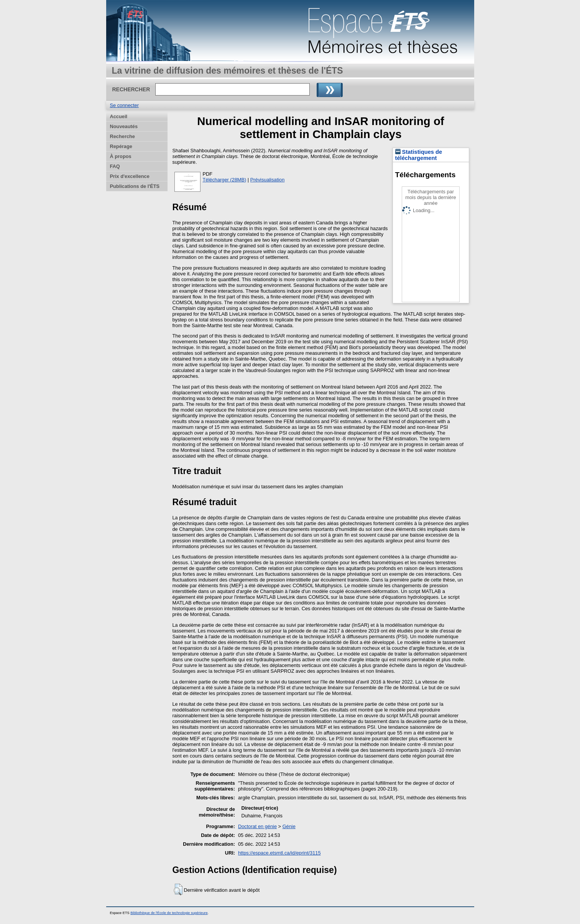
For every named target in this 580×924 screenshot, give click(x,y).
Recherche (122, 136)
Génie (289, 826)
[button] (178, 889)
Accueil (119, 116)
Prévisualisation (268, 180)
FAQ (115, 166)
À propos (121, 156)
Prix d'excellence (130, 176)
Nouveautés (124, 126)
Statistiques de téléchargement (419, 155)
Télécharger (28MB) (225, 180)
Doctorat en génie (257, 826)
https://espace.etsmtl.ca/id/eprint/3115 (279, 853)
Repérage (121, 146)
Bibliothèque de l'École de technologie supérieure (169, 913)
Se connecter (124, 105)
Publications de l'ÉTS (135, 186)
